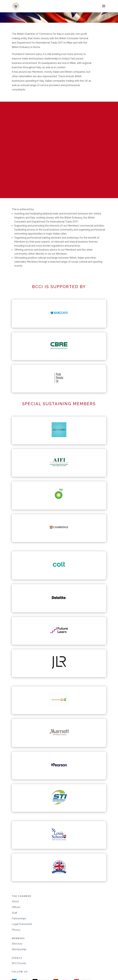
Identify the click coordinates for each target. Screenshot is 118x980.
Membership (19, 949)
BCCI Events (19, 963)
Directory (17, 944)
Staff (15, 913)
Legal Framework (22, 924)
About (15, 901)
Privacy (16, 930)
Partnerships (19, 919)
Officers (16, 907)
